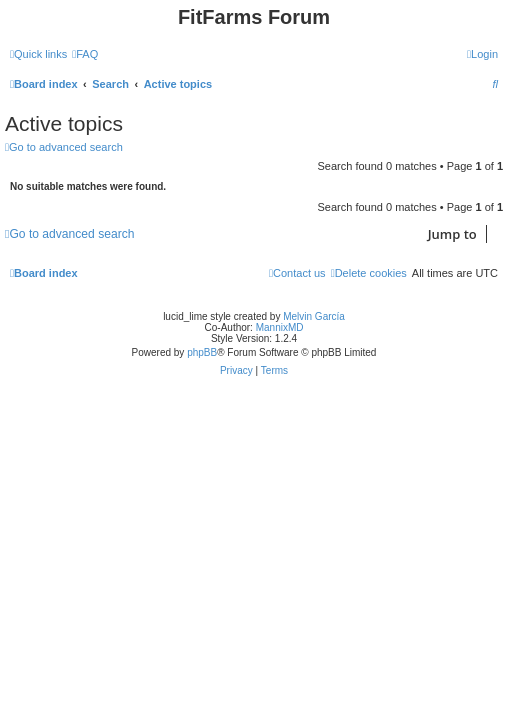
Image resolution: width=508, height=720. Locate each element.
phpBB (202, 352)
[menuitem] (85, 54)
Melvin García (314, 316)
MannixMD (280, 327)
